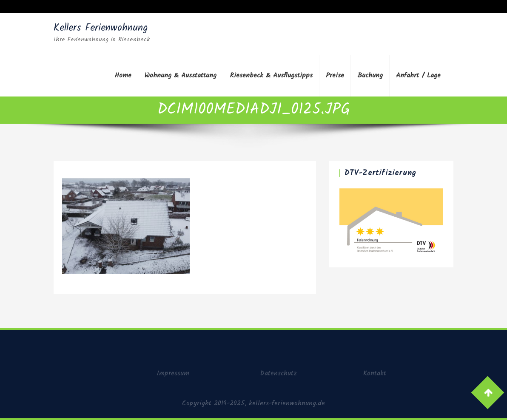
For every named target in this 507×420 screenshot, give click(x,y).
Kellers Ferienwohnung (101, 28)
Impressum (173, 376)
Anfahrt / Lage (418, 75)
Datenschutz (278, 376)
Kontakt (375, 376)
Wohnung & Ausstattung (181, 75)
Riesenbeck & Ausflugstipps (271, 75)
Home (123, 75)
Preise (335, 75)
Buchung (370, 75)
